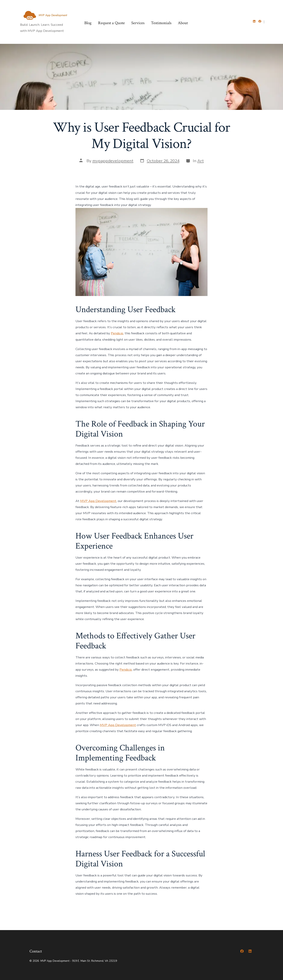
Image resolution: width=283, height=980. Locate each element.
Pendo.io (117, 333)
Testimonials (161, 23)
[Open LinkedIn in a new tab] (254, 21)
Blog (88, 23)
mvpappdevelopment (113, 161)
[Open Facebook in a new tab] (260, 21)
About (183, 23)
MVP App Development (98, 501)
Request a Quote (111, 23)
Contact (36, 951)
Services (138, 23)
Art (201, 161)
